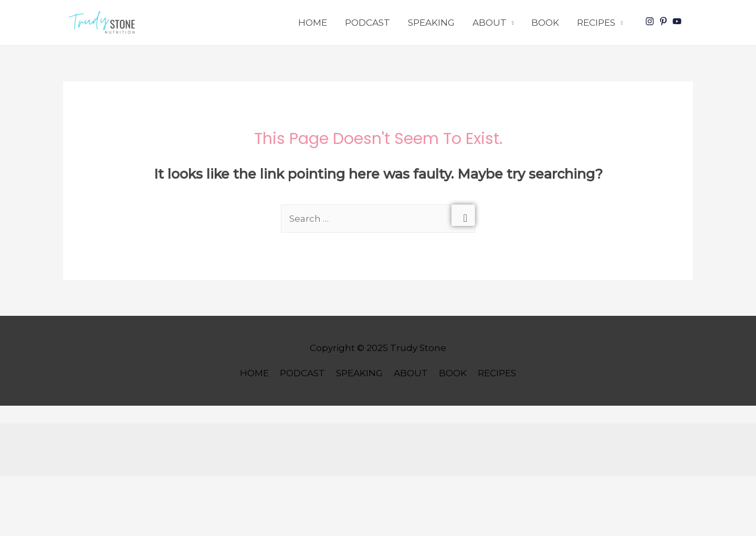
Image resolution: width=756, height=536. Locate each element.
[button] (104, 23)
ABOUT (490, 23)
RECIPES (596, 23)
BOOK (545, 23)
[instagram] (651, 21)
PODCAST (367, 23)
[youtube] (678, 21)
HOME (313, 23)
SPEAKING (431, 23)
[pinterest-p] (665, 21)
